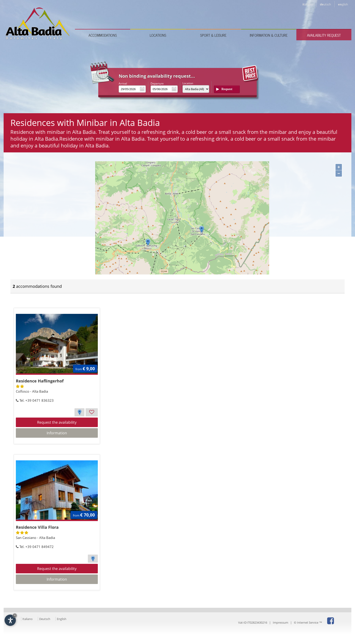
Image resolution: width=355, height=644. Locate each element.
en (343, 4)
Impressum (281, 622)
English (62, 619)
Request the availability (57, 422)
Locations (158, 35)
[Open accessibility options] (10, 620)
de (325, 4)
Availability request (324, 35)
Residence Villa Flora (37, 527)
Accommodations (103, 35)
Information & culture (269, 35)
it (308, 4)
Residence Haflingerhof (40, 381)
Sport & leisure (213, 35)
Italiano (28, 619)
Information (57, 433)
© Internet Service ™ (308, 622)
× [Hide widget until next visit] (15, 615)
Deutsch (45, 619)
